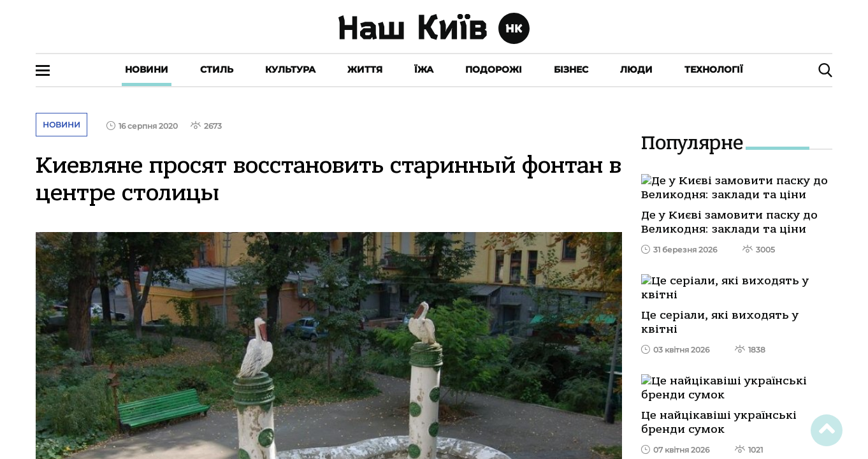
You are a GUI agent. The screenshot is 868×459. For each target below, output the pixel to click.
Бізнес (571, 69)
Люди (636, 69)
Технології (714, 69)
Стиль (217, 69)
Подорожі (494, 69)
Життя (365, 69)
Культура (290, 69)
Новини (147, 69)
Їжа (424, 69)
